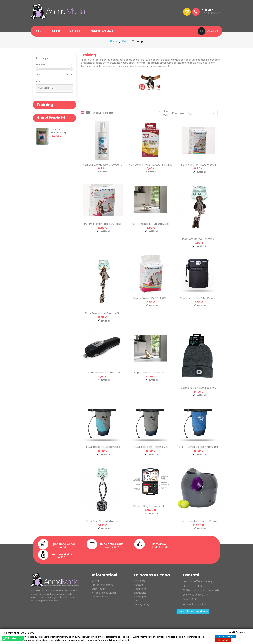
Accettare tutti (226, 636)
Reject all (223, 640)
